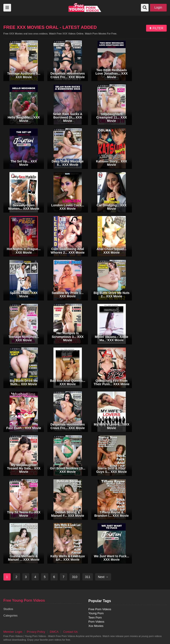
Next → (103, 577)
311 (88, 577)
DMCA (54, 632)
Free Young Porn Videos (24, 600)
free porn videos (85, 7)
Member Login (13, 632)
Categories (10, 616)
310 (75, 577)
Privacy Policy (36, 632)
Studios (8, 609)
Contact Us (70, 632)
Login (158, 7)
